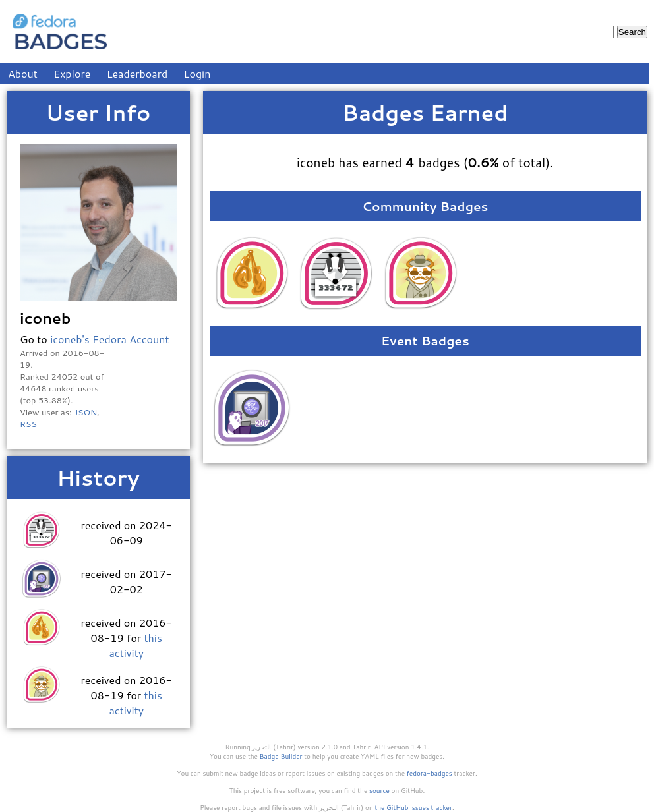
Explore (72, 73)
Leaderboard (137, 73)
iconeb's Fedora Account (109, 339)
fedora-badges (430, 773)
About (23, 73)
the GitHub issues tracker (413, 807)
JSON (85, 412)
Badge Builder (281, 756)
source (379, 790)
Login (197, 73)
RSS (28, 424)
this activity (135, 645)
